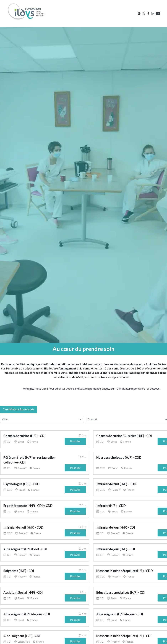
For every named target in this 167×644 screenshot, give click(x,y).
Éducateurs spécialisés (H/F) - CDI (121, 592)
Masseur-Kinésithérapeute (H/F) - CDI (124, 636)
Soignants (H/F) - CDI (19, 571)
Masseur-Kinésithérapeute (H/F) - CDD (125, 571)
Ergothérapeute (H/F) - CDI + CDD (28, 506)
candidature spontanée (19, 409)
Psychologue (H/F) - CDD (21, 484)
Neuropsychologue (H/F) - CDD (119, 457)
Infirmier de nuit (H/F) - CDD (116, 484)
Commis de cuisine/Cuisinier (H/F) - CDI (124, 436)
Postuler (75, 441)
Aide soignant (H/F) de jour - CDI (27, 614)
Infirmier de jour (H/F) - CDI (116, 527)
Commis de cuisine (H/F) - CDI (24, 436)
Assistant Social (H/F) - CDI (23, 592)
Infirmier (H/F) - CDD (111, 506)
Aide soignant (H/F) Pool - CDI (25, 549)
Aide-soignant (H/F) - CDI (22, 636)
